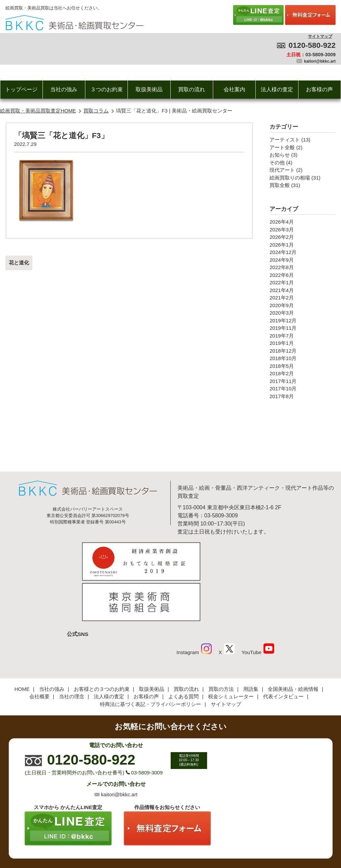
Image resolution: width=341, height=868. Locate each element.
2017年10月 (283, 389)
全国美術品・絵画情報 (293, 643)
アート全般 (282, 147)
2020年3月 (282, 313)
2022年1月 (282, 282)
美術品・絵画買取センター (159, 842)
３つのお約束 (107, 89)
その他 (277, 163)
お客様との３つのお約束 (102, 643)
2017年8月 (282, 396)
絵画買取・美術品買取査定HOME (38, 111)
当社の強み (64, 89)
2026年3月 (282, 230)
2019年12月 (283, 320)
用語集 (251, 643)
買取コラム (96, 111)
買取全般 (280, 185)
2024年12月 (283, 252)
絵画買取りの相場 (290, 178)
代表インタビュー (283, 650)
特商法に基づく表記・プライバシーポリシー (150, 658)
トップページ (21, 89)
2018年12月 (283, 351)
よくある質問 (183, 650)
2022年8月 (282, 267)
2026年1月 (282, 245)
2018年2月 (282, 373)
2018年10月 (283, 358)
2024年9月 (282, 260)
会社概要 (39, 650)
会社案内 (234, 89)
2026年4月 (282, 222)
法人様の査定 (277, 89)
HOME (22, 643)
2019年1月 (282, 343)
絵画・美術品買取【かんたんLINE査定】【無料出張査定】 (74, 23)
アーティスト (285, 140)
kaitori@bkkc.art (320, 61)
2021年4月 (282, 290)
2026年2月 (282, 237)
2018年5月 (282, 366)
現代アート (282, 170)
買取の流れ (192, 89)
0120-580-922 (312, 45)
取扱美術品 (149, 89)
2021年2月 (282, 298)
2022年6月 (282, 275)
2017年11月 (283, 381)
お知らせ (280, 155)
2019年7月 (282, 336)
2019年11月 (283, 328)
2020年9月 (282, 305)
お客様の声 (319, 89)
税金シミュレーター (231, 650)
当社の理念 (72, 650)
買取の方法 (221, 643)
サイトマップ (320, 36)
